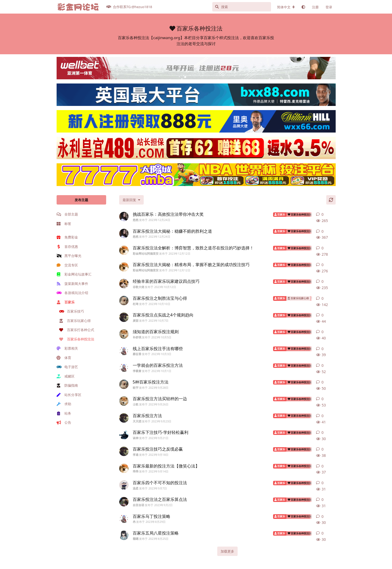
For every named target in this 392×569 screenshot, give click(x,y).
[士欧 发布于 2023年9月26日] (124, 401)
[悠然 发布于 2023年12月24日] (124, 217)
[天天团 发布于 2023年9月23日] (124, 418)
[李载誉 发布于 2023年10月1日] (124, 368)
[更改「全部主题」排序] (131, 200)
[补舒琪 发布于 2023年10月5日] (124, 334)
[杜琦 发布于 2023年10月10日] (124, 301)
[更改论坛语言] (286, 7)
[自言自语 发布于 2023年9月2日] (124, 502)
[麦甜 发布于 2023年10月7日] (124, 317)
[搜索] (242, 7)
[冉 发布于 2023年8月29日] (124, 519)
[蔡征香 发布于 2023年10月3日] (124, 351)
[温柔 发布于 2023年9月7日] (124, 485)
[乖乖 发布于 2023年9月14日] (124, 468)
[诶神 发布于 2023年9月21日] (124, 435)
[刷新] (331, 200)
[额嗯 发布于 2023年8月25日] (124, 535)
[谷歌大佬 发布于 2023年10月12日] (124, 284)
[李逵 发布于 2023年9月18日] (124, 451)
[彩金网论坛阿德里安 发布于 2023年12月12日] (124, 250)
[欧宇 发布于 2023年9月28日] (124, 384)
